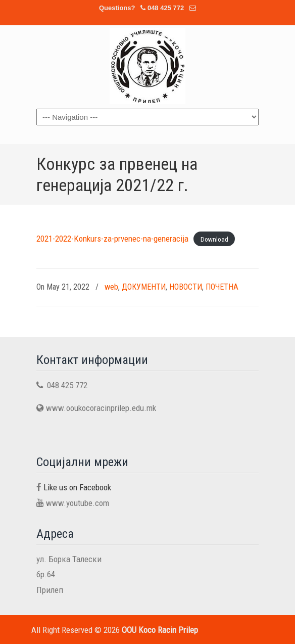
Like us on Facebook (77, 487)
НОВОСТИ (186, 287)
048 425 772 (166, 8)
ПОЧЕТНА (222, 287)
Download (214, 239)
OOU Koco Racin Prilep (147, 66)
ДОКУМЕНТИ (144, 287)
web (111, 287)
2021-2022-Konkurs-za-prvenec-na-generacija (112, 239)
